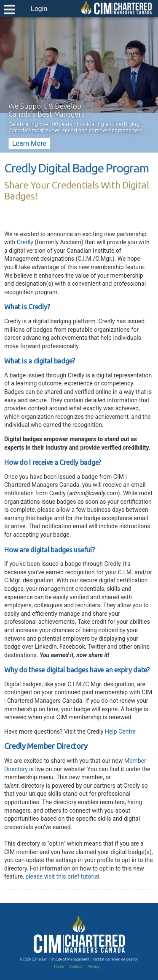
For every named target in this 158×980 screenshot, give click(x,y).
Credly (25, 242)
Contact (76, 966)
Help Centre (120, 732)
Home (59, 966)
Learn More (29, 143)
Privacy (94, 966)
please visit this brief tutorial (62, 876)
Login (39, 9)
